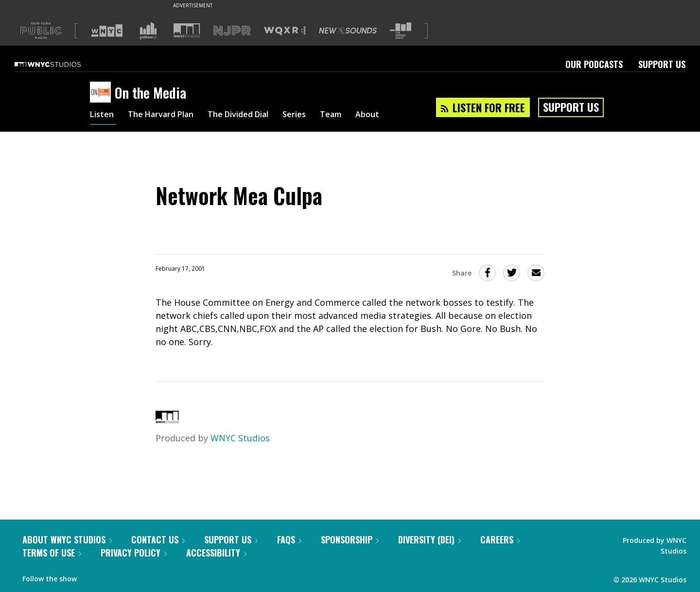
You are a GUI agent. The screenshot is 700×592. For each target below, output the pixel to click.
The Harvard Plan (167, 116)
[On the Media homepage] (102, 93)
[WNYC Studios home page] (60, 64)
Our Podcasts (594, 64)
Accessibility (216, 553)
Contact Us (158, 540)
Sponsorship (350, 540)
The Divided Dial (254, 116)
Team (355, 116)
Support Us (662, 64)
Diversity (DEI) (429, 540)
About (394, 116)
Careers (500, 540)
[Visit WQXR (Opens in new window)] (285, 31)
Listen (103, 116)
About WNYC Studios (67, 540)
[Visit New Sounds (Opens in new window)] (348, 31)
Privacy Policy (134, 553)
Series (316, 116)
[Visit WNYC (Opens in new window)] (107, 31)
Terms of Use (52, 553)
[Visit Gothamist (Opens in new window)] (148, 31)
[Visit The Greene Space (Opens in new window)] (401, 31)
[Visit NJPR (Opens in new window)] (232, 31)
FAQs (289, 540)
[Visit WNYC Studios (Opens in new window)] (187, 30)
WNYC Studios (240, 438)
